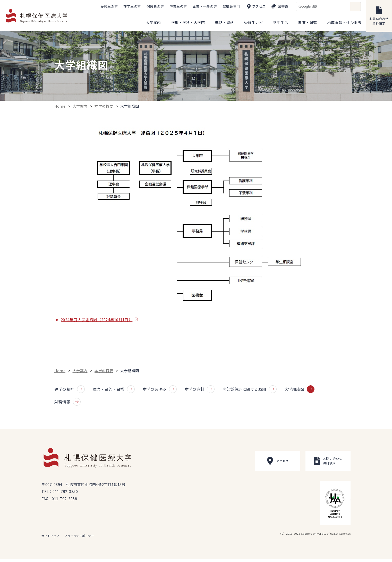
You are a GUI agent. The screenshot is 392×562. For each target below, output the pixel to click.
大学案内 (80, 108)
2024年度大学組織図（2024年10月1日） (97, 322)
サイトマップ (50, 539)
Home (60, 108)
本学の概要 (104, 108)
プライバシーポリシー (79, 539)
